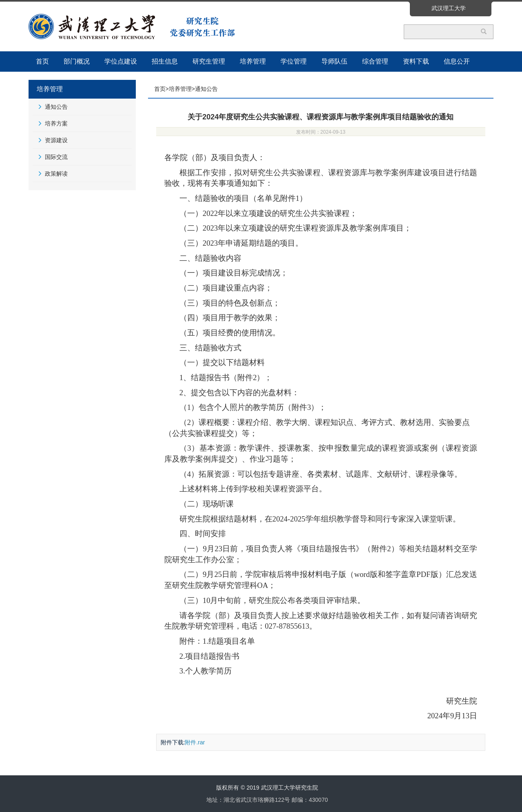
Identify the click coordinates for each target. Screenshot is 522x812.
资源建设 (56, 140)
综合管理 (375, 61)
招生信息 (165, 61)
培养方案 (56, 123)
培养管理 (253, 61)
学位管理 (294, 61)
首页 (42, 61)
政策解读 (56, 174)
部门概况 (77, 61)
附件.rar (195, 742)
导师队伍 (334, 61)
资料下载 (416, 61)
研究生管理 (209, 61)
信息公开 (457, 61)
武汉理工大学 (449, 8)
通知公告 (56, 107)
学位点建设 (121, 61)
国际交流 (56, 157)
